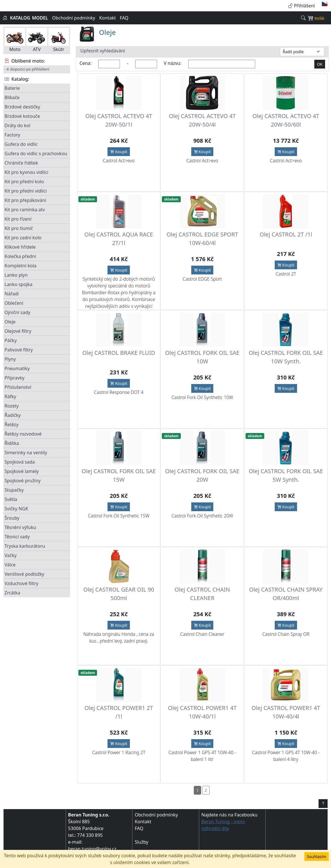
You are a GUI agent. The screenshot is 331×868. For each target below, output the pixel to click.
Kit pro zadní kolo (23, 238)
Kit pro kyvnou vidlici (26, 172)
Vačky (11, 555)
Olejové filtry (18, 331)
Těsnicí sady (17, 537)
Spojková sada (20, 462)
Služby (141, 842)
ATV (37, 40)
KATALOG (20, 18)
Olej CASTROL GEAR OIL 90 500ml (119, 594)
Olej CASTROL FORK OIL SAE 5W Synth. (286, 475)
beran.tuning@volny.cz (92, 849)
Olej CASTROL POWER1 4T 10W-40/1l (202, 712)
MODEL (40, 18)
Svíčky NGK (16, 509)
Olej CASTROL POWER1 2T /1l (119, 712)
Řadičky (13, 415)
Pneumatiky (17, 368)
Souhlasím (317, 857)
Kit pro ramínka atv (25, 210)
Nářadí (12, 294)
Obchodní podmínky (74, 18)
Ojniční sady (17, 312)
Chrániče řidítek (21, 163)
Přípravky (14, 378)
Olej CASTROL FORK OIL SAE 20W (202, 475)
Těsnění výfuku (20, 527)
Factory (12, 135)
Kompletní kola (21, 266)
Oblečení (14, 303)
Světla (11, 499)
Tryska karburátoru (25, 546)
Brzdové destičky (22, 107)
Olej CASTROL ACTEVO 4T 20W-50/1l (119, 120)
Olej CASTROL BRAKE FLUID (119, 353)
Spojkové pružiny (23, 481)
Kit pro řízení (18, 219)
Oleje (10, 322)
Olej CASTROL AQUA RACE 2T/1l (119, 239)
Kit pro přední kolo (24, 182)
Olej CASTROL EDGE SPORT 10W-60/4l (202, 239)
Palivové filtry (19, 350)
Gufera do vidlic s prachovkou (36, 153)
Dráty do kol (17, 125)
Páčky (11, 340)
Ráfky (10, 396)
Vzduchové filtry (21, 583)
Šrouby (12, 518)
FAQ (124, 18)
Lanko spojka (18, 284)
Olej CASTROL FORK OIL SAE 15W (119, 475)
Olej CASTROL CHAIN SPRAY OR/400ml (286, 594)
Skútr (59, 40)
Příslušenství (18, 387)
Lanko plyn (16, 275)
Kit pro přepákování (25, 200)
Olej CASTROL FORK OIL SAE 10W (202, 357)
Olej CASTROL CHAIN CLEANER (202, 594)
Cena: (85, 63)
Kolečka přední (20, 256)
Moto (15, 40)
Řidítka (12, 443)
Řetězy (11, 425)
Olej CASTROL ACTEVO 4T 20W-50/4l (202, 120)
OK (320, 64)
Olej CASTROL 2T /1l (286, 234)
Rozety (12, 406)
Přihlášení (302, 6)
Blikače (12, 97)
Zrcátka (12, 593)
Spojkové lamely (22, 471)
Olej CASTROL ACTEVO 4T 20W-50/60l (286, 120)
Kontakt (108, 18)
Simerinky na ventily (26, 453)
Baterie (12, 88)
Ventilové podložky (24, 574)
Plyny (10, 359)
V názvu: (173, 63)
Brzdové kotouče (22, 116)
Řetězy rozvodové (23, 434)
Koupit (119, 152)
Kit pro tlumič (19, 228)
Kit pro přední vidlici (26, 191)
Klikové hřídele (20, 247)
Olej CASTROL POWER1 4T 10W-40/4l (286, 712)
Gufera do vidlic (21, 144)
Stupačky (14, 490)
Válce (10, 565)
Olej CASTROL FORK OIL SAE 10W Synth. (286, 357)
